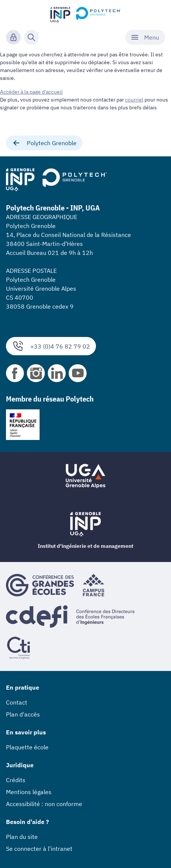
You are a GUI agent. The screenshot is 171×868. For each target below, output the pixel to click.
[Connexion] (13, 37)
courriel (134, 100)
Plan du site (22, 837)
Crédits (16, 780)
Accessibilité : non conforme (44, 804)
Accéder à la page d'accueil (31, 92)
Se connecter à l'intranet (39, 849)
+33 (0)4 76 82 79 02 (51, 346)
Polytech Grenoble (44, 143)
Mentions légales (29, 792)
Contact (17, 702)
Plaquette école (27, 747)
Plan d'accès (23, 714)
